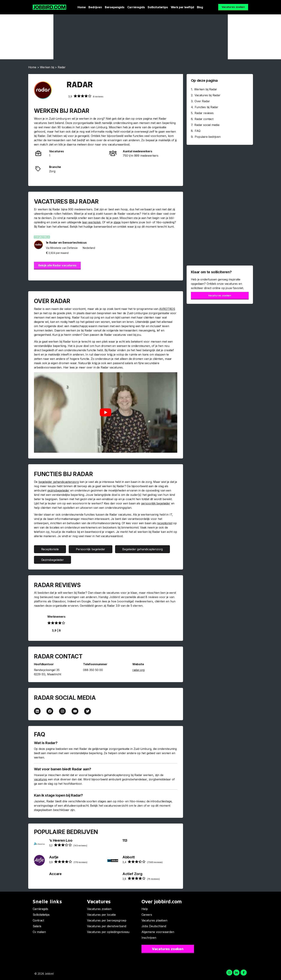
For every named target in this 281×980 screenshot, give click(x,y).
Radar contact (204, 119)
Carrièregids (136, 7)
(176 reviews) (68, 862)
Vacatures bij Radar (207, 95)
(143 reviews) (68, 845)
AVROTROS (167, 309)
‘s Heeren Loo (61, 840)
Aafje (54, 857)
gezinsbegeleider (58, 490)
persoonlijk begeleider (156, 503)
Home (82, 7)
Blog (200, 7)
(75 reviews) (141, 878)
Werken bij (47, 67)
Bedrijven (95, 7)
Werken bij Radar (206, 89)
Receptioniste (50, 549)
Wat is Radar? (46, 743)
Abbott (129, 857)
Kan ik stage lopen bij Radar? (58, 795)
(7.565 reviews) (143, 862)
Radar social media (207, 125)
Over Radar (202, 101)
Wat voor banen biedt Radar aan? (63, 769)
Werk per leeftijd (182, 7)
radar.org (138, 670)
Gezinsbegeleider (52, 560)
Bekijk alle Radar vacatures (57, 265)
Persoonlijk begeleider (91, 549)
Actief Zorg (132, 874)
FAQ (197, 131)
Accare (55, 874)
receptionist (165, 523)
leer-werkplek (91, 222)
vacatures (41, 779)
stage (117, 222)
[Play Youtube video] (106, 412)
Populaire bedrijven (208, 137)
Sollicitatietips (158, 7)
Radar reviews (204, 113)
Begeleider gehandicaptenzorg (142, 549)
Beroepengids (115, 7)
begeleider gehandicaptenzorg (59, 482)
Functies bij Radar (206, 107)
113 (125, 840)
